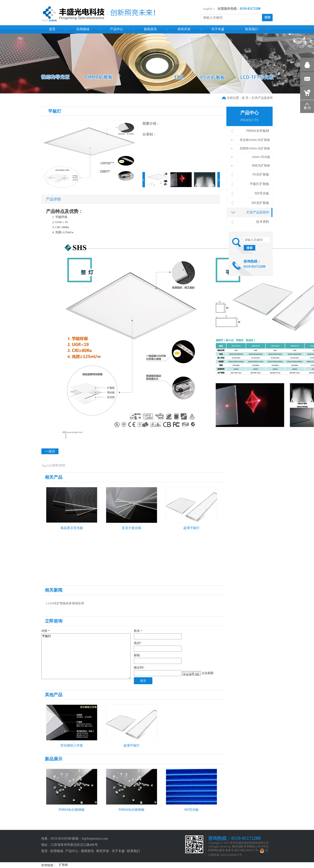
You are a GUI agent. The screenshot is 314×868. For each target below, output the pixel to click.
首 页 (245, 98)
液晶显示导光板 (72, 528)
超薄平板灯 (191, 528)
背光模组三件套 (72, 746)
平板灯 (86, 656)
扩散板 (63, 865)
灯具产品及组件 (262, 98)
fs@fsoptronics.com (95, 839)
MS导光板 (191, 810)
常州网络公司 (252, 847)
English (208, 9)
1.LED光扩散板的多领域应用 (65, 603)
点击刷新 (208, 673)
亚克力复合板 (132, 528)
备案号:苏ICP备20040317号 (242, 850)
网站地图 (237, 847)
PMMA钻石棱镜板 (72, 810)
